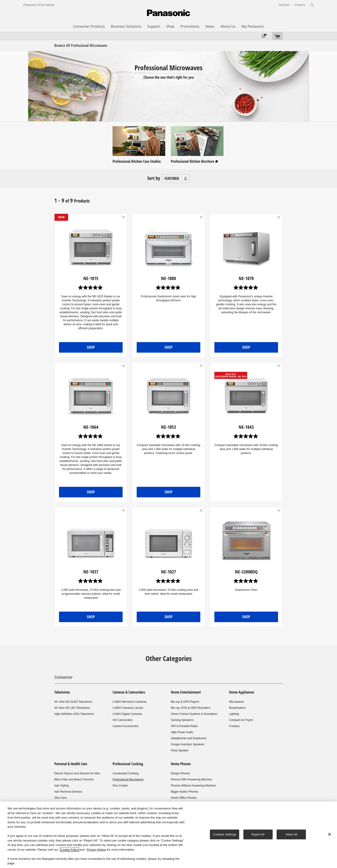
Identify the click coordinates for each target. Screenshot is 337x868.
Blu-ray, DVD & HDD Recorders (190, 708)
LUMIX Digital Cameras (127, 714)
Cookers (234, 726)
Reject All (258, 834)
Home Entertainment (186, 692)
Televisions (62, 692)
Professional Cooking (128, 764)
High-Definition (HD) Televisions (74, 714)
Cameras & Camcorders (129, 692)
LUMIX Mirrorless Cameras (130, 702)
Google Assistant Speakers (188, 744)
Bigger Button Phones (185, 792)
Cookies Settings (225, 834)
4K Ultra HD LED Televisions (72, 708)
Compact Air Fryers (241, 720)
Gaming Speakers (182, 720)
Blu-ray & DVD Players (185, 702)
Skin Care (60, 798)
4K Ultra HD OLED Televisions (73, 702)
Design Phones (180, 773)
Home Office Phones (184, 798)
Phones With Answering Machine (191, 779)
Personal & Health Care (71, 764)
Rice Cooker (120, 786)
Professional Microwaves (128, 779)
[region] (168, 835)
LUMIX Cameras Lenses (128, 708)
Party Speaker (180, 750)
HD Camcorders (123, 720)
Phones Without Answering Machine (193, 786)
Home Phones (181, 764)
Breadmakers (237, 708)
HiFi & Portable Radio (184, 726)
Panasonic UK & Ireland (39, 5)
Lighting (234, 714)
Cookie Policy (69, 850)
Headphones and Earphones (189, 738)
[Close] (330, 834)
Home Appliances (242, 692)
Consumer (63, 677)
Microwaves (236, 702)
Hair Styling (61, 786)
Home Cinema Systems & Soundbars (194, 714)
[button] (123, 217)
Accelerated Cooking (126, 773)
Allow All (291, 834)
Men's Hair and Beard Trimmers (74, 779)
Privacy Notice (96, 850)
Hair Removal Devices (68, 792)
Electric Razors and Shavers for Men (77, 773)
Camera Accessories (125, 726)
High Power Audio (182, 732)
